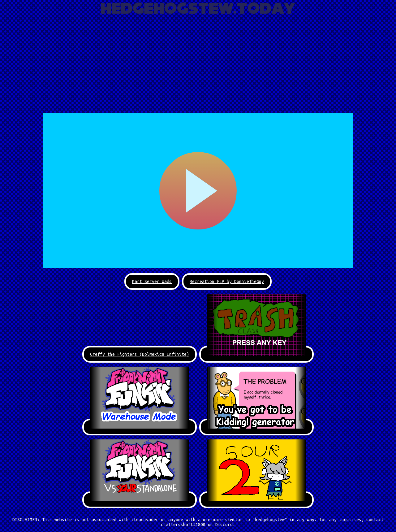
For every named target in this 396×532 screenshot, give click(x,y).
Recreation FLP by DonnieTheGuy (227, 281)
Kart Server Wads (152, 281)
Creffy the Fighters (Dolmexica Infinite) (140, 354)
